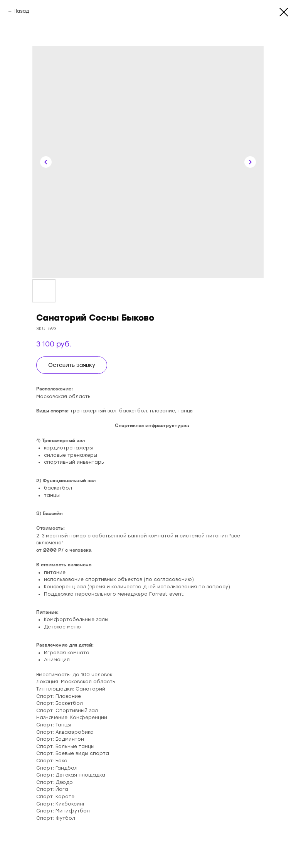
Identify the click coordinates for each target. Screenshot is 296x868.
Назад (21, 11)
